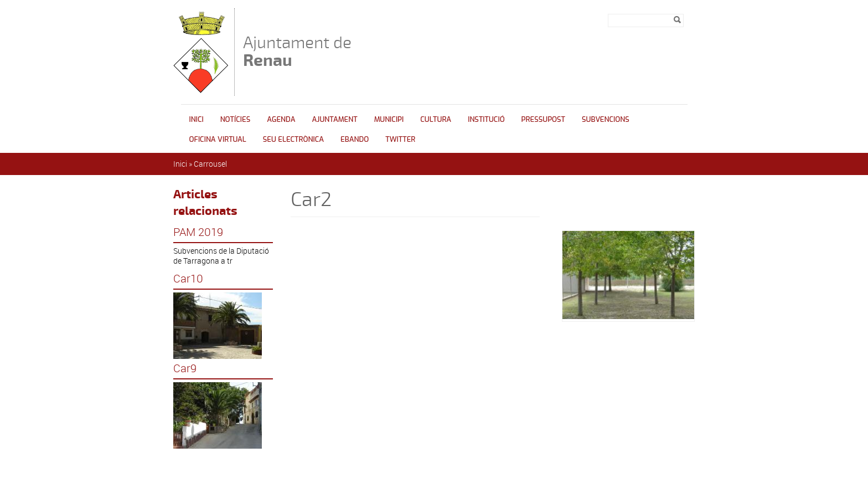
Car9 (185, 368)
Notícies (236, 119)
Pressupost (543, 119)
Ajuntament (335, 119)
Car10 (188, 279)
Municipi (389, 119)
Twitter (400, 139)
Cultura (436, 119)
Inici (197, 119)
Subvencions (606, 119)
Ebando (355, 139)
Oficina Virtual (218, 139)
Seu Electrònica (293, 139)
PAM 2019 (198, 232)
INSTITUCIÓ (486, 119)
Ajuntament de (297, 51)
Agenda (281, 119)
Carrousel (210, 164)
